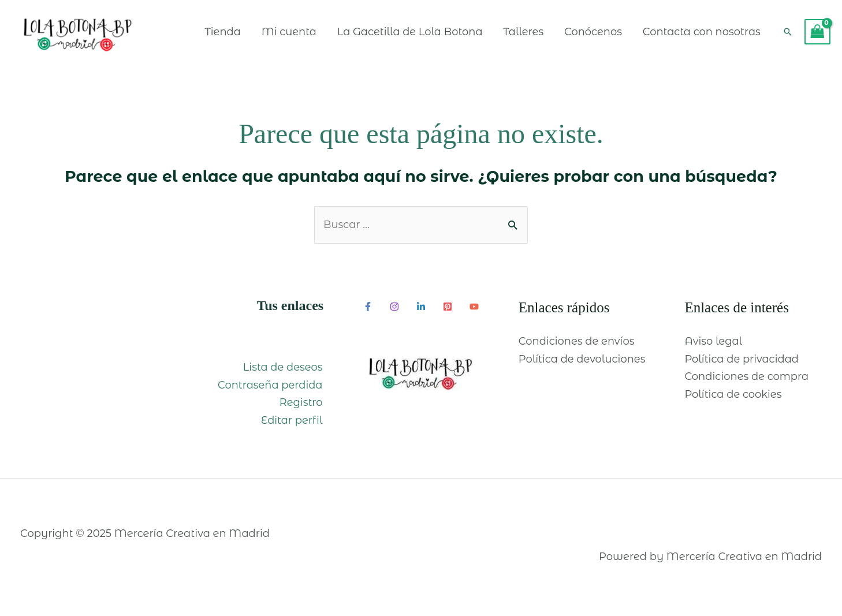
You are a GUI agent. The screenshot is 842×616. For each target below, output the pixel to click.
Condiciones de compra (747, 381)
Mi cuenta (286, 33)
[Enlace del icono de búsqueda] (788, 34)
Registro (302, 407)
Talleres (522, 33)
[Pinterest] (448, 311)
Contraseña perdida (271, 389)
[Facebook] (368, 311)
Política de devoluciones (582, 363)
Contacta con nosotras (701, 33)
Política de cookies (733, 398)
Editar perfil (293, 424)
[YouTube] (474, 311)
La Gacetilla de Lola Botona (408, 33)
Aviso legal (713, 346)
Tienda (220, 33)
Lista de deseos (284, 372)
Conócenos (592, 33)
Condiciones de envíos (577, 346)
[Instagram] (394, 311)
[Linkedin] (421, 311)
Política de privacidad (742, 363)
